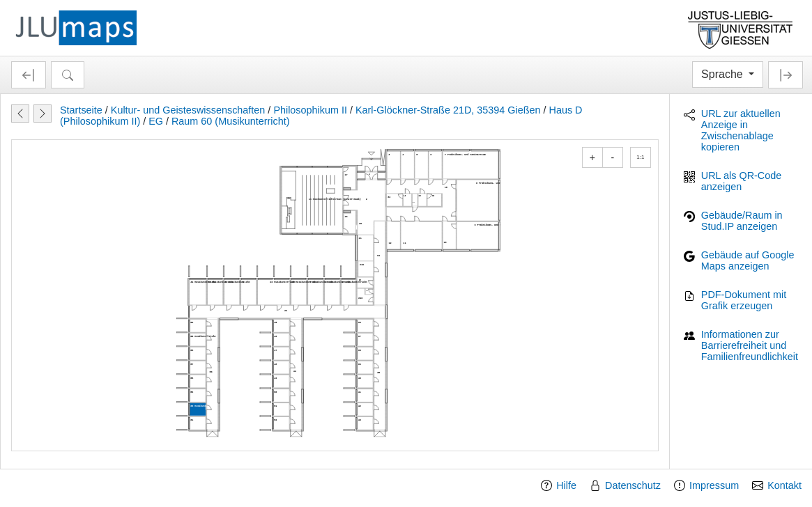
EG (156, 121)
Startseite (81, 110)
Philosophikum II (310, 110)
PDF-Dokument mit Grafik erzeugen (744, 300)
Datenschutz (633, 485)
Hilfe (566, 485)
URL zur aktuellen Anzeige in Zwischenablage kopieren (741, 130)
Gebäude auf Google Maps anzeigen (748, 260)
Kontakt (784, 485)
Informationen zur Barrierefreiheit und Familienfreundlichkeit (750, 345)
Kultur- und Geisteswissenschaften (188, 110)
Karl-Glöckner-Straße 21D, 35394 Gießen (448, 110)
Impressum (714, 485)
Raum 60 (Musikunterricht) (231, 121)
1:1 (640, 157)
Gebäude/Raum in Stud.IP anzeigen (742, 221)
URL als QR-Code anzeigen (741, 181)
